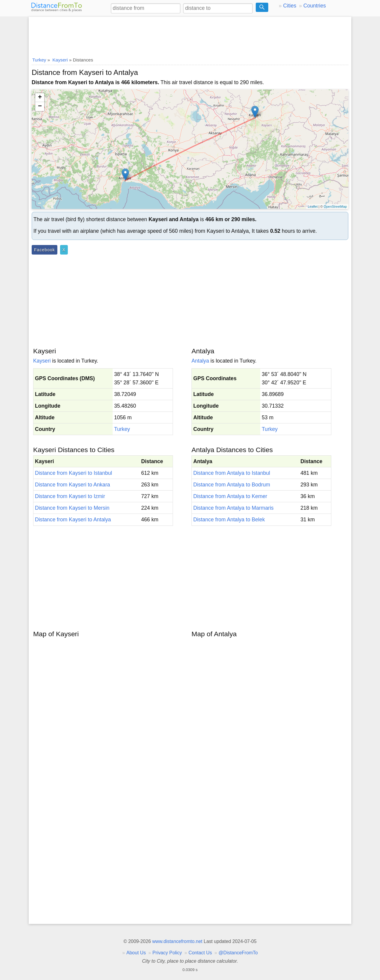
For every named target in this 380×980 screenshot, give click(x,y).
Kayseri (42, 361)
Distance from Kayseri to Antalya (73, 520)
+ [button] (40, 98)
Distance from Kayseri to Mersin (72, 508)
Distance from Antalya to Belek (229, 520)
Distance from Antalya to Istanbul (232, 473)
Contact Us (200, 953)
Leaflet (313, 207)
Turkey (122, 429)
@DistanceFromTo (238, 953)
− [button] (40, 107)
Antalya (200, 361)
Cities (290, 6)
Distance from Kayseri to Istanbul (73, 473)
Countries (314, 6)
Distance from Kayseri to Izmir (70, 496)
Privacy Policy (167, 953)
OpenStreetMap (335, 207)
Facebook (45, 250)
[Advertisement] (190, 35)
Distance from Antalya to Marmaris (233, 508)
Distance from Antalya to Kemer (230, 496)
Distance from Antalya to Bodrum (232, 485)
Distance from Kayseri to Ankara (72, 485)
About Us (136, 953)
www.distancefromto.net (177, 941)
